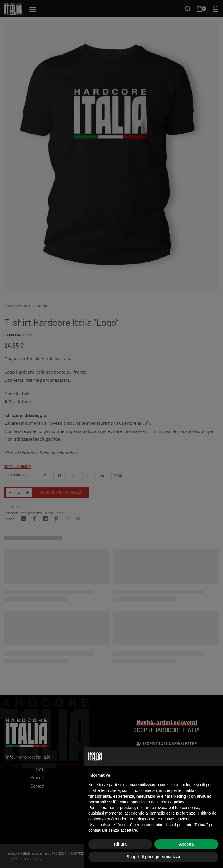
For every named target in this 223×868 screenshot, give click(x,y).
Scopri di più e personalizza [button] (153, 857)
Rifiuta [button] (120, 844)
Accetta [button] (187, 844)
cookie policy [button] (172, 802)
